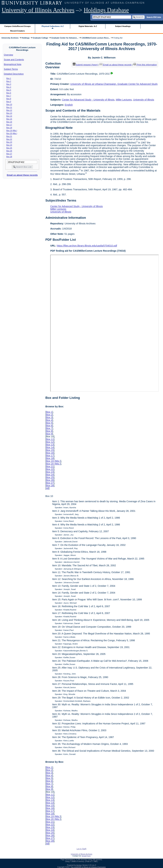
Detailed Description (14, 74)
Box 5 (9, 90)
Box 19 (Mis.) (12, 130)
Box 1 (9, 78)
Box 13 (9, 113)
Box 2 (9, 81)
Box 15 (9, 119)
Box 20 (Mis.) (12, 133)
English (69, 105)
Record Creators (17, 31)
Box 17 (9, 125)
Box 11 (9, 107)
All (47, 488)
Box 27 (9, 154)
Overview (9, 55)
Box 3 (9, 84)
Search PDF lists (154, 17)
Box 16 (9, 122)
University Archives (10, 38)
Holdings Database (106, 10)
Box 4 (9, 87)
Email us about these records (22, 175)
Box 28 (9, 157)
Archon (79, 865)
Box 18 (9, 128)
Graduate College (40, 38)
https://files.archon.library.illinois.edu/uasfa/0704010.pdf (87, 246)
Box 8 (9, 99)
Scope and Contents (14, 60)
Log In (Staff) (82, 849)
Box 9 (9, 102)
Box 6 (9, 93)
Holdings (26, 38)
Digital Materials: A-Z (88, 26)
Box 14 (9, 116)
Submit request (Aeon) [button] (85, 65)
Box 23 (9, 142)
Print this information (145, 65)
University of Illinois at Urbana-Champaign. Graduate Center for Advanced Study (114, 84)
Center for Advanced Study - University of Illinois (88, 100)
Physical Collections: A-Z (53, 26)
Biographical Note (13, 64)
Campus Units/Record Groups (18, 26)
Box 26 (9, 151)
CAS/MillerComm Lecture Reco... (96, 38)
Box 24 (9, 145)
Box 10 (9, 104)
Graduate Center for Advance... (65, 38)
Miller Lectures (124, 100)
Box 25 (9, 148)
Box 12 (9, 110)
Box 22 (9, 139)
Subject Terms (11, 69)
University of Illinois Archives (38, 10)
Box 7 (9, 96)
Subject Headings (123, 26)
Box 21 (9, 136)
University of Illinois (143, 100)
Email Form (86, 856)
